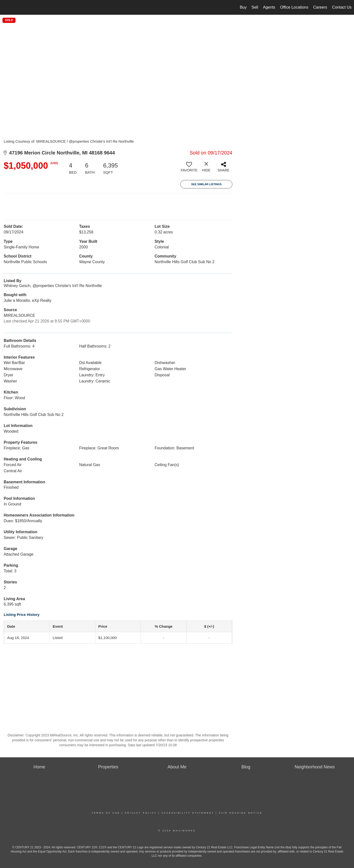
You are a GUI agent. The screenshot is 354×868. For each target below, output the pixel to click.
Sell (255, 7)
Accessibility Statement (188, 813)
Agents (269, 7)
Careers (320, 7)
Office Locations (294, 7)
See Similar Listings (206, 184)
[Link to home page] (6, 7)
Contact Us (342, 7)
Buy (243, 7)
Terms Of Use (106, 813)
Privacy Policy (141, 813)
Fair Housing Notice (241, 813)
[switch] (189, 169)
